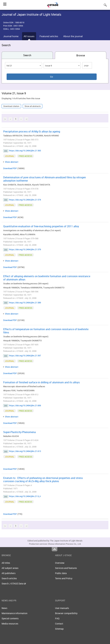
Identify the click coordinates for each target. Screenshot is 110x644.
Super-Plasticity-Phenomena (19, 432)
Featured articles (49, 36)
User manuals (62, 608)
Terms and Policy (64, 578)
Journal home (11, 36)
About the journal (73, 36)
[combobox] (24, 65)
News (4, 608)
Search (27, 55)
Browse (81, 55)
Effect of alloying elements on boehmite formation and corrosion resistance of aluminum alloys (47, 278)
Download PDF (10, 168)
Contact (59, 624)
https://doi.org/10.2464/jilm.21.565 (25, 151)
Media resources (10, 624)
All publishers (9, 573)
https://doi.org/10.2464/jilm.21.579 (25, 249)
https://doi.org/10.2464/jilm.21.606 (25, 405)
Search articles (9, 578)
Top (55, 549)
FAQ (57, 618)
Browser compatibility (66, 613)
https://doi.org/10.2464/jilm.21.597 (25, 356)
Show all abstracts (33, 106)
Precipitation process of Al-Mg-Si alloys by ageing (32, 131)
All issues (29, 36)
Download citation (11, 106)
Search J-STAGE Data (14, 584)
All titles (6, 563)
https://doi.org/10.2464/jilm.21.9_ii (25, 496)
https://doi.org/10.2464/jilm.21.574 (25, 200)
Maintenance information (14, 613)
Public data (61, 573)
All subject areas (10, 568)
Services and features (66, 568)
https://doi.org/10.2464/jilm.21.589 (25, 303)
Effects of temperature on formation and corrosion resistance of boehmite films (46, 331)
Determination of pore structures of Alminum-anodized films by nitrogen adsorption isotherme (45, 179)
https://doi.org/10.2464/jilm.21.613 (25, 451)
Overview (60, 563)
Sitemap (59, 629)
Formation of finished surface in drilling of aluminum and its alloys (41, 382)
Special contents (10, 618)
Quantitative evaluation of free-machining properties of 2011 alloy (41, 226)
